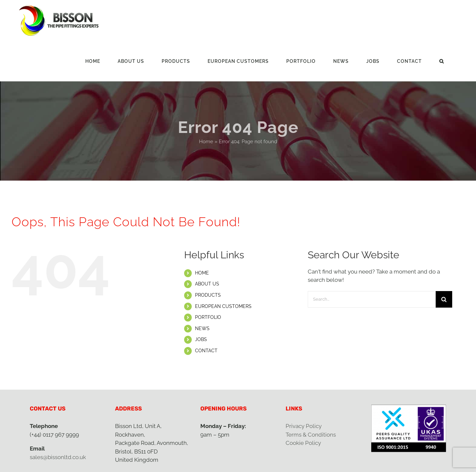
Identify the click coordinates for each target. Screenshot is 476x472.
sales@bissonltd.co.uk (58, 457)
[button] (442, 61)
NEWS (202, 328)
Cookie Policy (303, 443)
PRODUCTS (208, 295)
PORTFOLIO (208, 317)
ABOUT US (207, 284)
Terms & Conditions (311, 435)
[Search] (444, 299)
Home (206, 142)
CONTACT (206, 351)
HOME (202, 273)
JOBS (201, 339)
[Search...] (372, 299)
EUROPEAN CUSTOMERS (223, 306)
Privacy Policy (304, 426)
